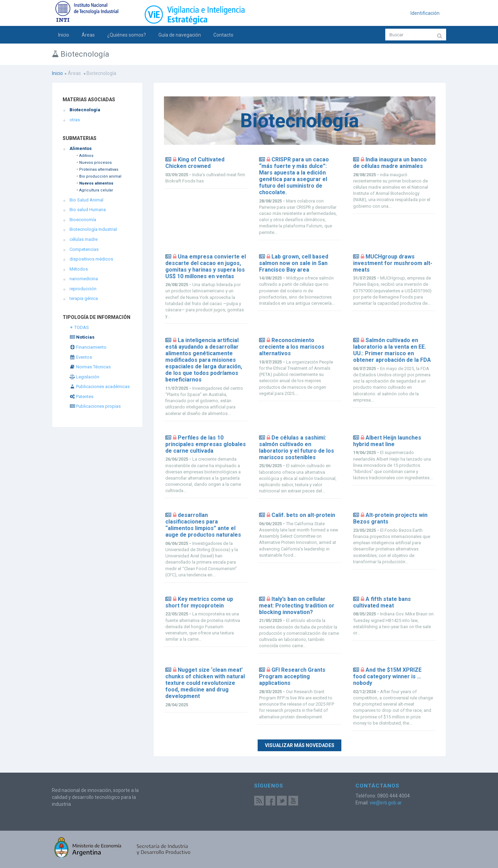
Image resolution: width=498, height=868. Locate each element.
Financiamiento (88, 347)
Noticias (82, 337)
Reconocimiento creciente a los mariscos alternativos (292, 347)
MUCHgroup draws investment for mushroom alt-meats (393, 263)
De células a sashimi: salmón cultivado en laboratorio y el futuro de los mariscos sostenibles (297, 447)
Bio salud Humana (88, 210)
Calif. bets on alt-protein (303, 515)
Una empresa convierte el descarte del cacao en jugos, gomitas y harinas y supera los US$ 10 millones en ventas (206, 266)
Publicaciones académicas (100, 386)
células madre (84, 239)
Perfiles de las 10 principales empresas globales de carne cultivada (206, 444)
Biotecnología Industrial (93, 229)
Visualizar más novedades (300, 745)
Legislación (84, 377)
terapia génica (84, 298)
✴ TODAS (79, 327)
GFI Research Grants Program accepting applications (292, 676)
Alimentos (81, 148)
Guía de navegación (180, 35)
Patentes (81, 397)
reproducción (83, 289)
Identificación (425, 13)
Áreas (88, 35)
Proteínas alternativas (99, 169)
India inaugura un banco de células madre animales (390, 163)
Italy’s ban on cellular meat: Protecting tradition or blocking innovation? (297, 606)
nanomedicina (84, 279)
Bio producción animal (100, 176)
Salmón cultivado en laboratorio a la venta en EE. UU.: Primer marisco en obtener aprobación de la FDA (392, 350)
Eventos (81, 357)
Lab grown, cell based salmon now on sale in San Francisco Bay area (294, 263)
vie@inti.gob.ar (386, 803)
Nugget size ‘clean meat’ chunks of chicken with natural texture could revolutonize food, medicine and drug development (205, 683)
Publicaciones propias (95, 406)
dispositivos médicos (91, 259)
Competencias (84, 249)
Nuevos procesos (95, 163)
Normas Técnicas (90, 367)
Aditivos (86, 156)
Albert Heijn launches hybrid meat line (387, 441)
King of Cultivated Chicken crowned (195, 163)
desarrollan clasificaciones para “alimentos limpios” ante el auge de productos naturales (203, 525)
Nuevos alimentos (96, 183)
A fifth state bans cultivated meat (382, 602)
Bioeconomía (83, 220)
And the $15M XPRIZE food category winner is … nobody (387, 676)
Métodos (79, 269)
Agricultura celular (96, 190)
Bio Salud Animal (86, 200)
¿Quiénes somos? (127, 35)
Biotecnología (85, 110)
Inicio (64, 35)
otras (75, 120)
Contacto (223, 35)
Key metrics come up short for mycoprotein (199, 602)
